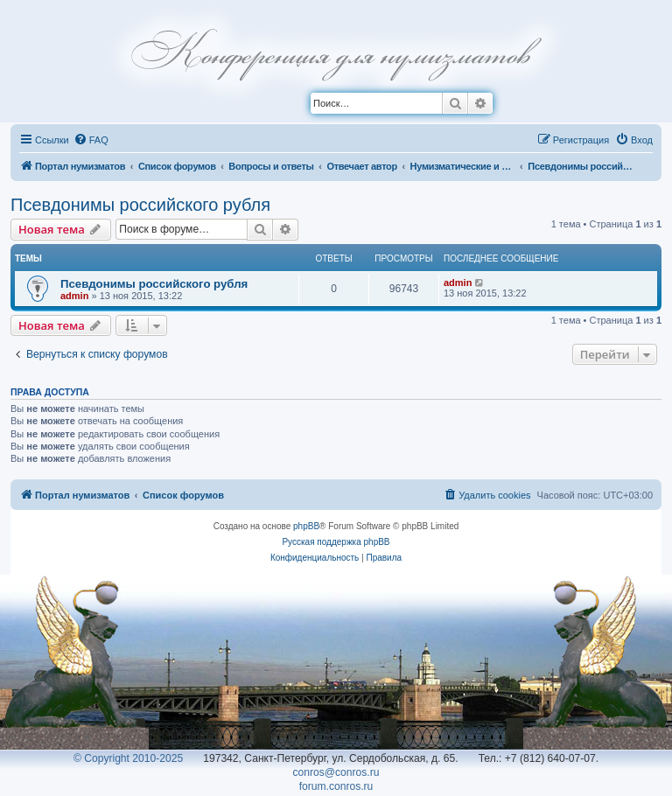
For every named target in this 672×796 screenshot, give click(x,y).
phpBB (306, 526)
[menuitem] (91, 140)
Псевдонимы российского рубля (140, 205)
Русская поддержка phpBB (336, 542)
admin (74, 296)
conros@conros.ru (336, 772)
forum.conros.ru (336, 786)
